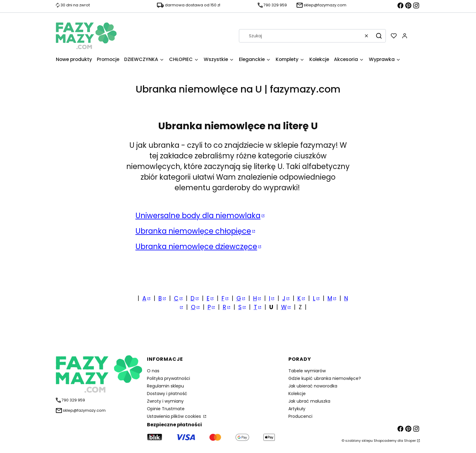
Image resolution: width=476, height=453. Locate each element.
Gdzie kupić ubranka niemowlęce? (325, 378)
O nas (153, 371)
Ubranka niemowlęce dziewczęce (196, 247)
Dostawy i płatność (167, 394)
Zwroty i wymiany (165, 401)
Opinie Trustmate (166, 409)
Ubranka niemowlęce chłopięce (193, 231)
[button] (379, 36)
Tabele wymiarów (307, 371)
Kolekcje (297, 394)
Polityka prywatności (168, 378)
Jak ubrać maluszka (309, 401)
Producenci (300, 416)
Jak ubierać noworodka (313, 386)
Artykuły (297, 409)
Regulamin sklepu (165, 386)
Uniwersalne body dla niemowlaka (198, 216)
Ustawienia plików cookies (175, 416)
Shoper (410, 441)
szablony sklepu (359, 441)
